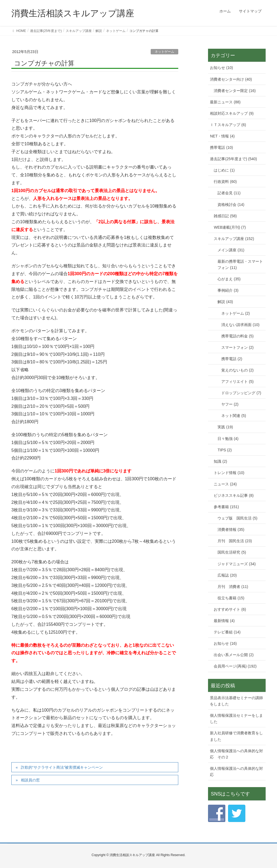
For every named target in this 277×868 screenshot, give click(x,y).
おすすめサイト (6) (230, 609)
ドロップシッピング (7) (241, 393)
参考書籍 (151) (226, 507)
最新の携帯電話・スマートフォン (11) (240, 264)
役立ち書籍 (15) (231, 598)
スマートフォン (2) (237, 347)
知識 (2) (220, 461)
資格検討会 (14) (231, 205)
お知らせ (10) (221, 68)
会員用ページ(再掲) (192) (235, 666)
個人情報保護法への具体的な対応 (236, 772)
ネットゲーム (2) (235, 313)
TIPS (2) (225, 450)
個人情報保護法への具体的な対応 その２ (236, 754)
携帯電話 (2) (232, 359)
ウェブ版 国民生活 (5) (237, 518)
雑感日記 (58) (225, 216)
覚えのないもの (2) (237, 370)
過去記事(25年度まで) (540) (233, 159)
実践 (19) (225, 427)
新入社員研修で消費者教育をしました (236, 736)
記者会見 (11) (229, 193)
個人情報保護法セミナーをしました (236, 719)
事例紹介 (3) (228, 290)
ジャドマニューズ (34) (237, 564)
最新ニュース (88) (225, 102)
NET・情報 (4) (222, 136)
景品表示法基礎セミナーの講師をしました (236, 701)
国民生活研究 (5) (232, 552)
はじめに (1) (224, 170)
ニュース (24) (225, 484)
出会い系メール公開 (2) (234, 655)
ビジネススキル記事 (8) (234, 495)
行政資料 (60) (225, 182)
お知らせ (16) (225, 643)
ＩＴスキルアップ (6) (228, 125)
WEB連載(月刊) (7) (230, 227)
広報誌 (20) (227, 575)
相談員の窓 (30, 780)
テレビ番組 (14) (227, 632)
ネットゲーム (164, 52)
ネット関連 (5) (234, 416)
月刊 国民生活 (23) (235, 541)
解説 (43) (225, 302)
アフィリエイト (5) (237, 382)
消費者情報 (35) (231, 530)
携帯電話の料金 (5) (237, 336)
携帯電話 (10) (221, 147)
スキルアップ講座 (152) (234, 239)
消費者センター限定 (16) (235, 91)
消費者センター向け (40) (231, 79)
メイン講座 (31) (231, 250)
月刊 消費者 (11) (233, 587)
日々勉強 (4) (228, 439)
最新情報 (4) (224, 621)
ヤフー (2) (230, 404)
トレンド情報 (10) (229, 473)
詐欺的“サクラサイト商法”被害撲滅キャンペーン (62, 767)
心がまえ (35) (229, 279)
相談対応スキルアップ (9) (232, 113)
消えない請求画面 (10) (240, 325)
